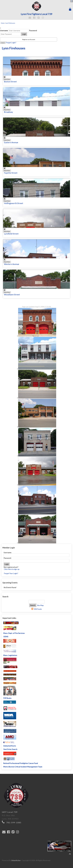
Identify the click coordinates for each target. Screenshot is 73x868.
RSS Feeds (38, 609)
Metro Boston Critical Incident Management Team (23, 767)
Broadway (8, 112)
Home (3, 23)
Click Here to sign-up (12, 569)
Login (24, 34)
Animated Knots (10, 746)
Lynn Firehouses (10, 23)
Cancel (3, 43)
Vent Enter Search (10, 749)
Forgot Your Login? (11, 573)
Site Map (40, 605)
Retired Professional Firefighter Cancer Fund (21, 763)
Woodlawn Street (12, 294)
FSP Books (7, 698)
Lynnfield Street (11, 234)
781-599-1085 (14, 823)
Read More (7, 79)
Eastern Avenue (11, 142)
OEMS (6, 637)
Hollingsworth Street (14, 203)
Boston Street (10, 82)
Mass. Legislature (10, 655)
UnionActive (16, 860)
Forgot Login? (11, 43)
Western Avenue (12, 264)
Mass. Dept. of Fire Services (14, 633)
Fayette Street (11, 173)
